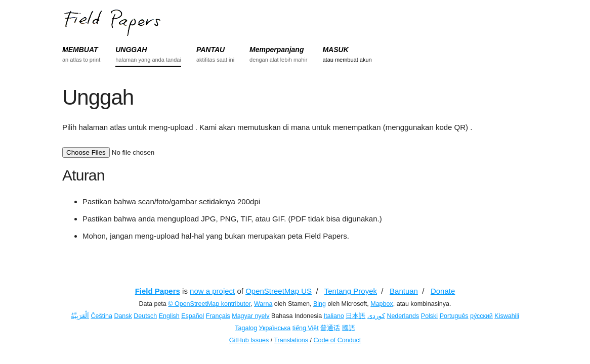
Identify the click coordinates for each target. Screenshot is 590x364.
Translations (291, 340)
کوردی (376, 316)
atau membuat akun (347, 60)
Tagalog (246, 328)
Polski (429, 316)
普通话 (330, 328)
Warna (263, 304)
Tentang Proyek (351, 291)
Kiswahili (507, 316)
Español (193, 316)
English (169, 316)
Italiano (334, 316)
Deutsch (145, 316)
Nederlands (403, 316)
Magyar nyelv (250, 316)
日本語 (355, 316)
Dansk (123, 316)
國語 (349, 328)
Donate (443, 291)
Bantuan (404, 291)
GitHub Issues (249, 340)
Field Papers (158, 291)
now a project (212, 291)
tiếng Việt (306, 328)
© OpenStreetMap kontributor (209, 304)
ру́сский (481, 316)
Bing (320, 304)
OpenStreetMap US (279, 291)
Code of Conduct (337, 340)
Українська (275, 328)
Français (218, 316)
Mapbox (382, 304)
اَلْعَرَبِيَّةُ (80, 316)
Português (454, 316)
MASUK (335, 50)
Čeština (102, 316)
